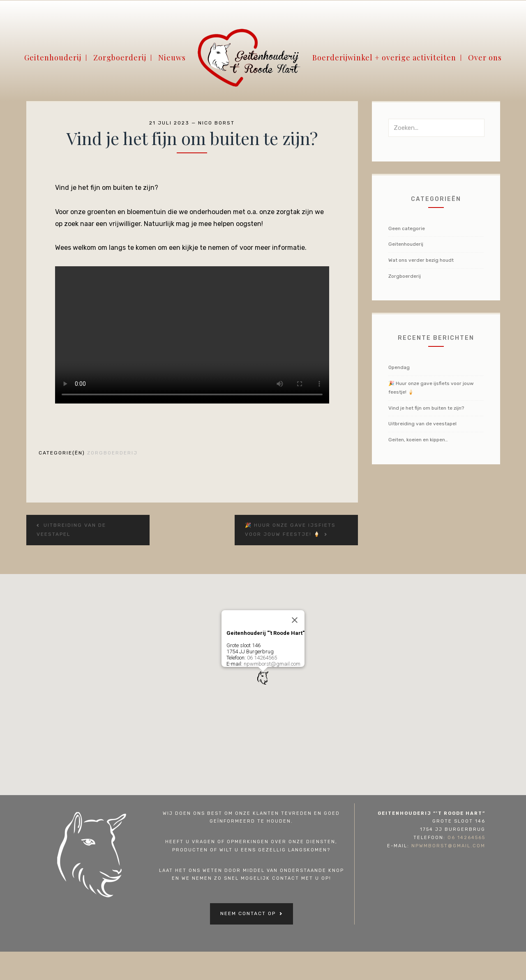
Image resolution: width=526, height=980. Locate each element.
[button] (263, 678)
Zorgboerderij (120, 61)
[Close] (295, 620)
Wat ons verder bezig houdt (421, 260)
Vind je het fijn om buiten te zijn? (426, 408)
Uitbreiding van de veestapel (422, 424)
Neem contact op (248, 913)
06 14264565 (262, 658)
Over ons (485, 61)
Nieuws (172, 61)
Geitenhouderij (53, 61)
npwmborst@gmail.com (272, 664)
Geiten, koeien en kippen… (418, 440)
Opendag (399, 367)
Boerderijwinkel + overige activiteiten (384, 61)
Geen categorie (407, 228)
